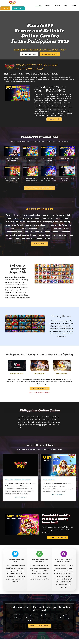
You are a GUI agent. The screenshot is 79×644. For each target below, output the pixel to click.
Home (39, 5)
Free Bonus (57, 5)
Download (74, 5)
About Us (47, 5)
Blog (66, 5)
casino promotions (49, 483)
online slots (9, 483)
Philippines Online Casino (22, 483)
